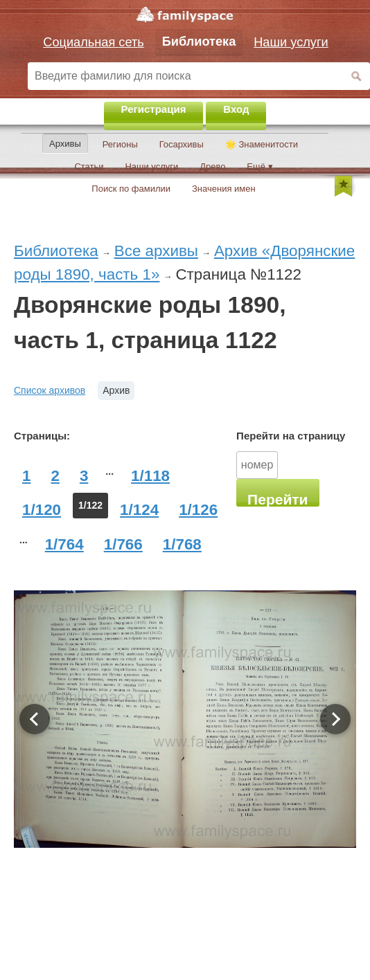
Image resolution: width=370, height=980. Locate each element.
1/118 (150, 476)
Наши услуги (151, 166)
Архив (116, 390)
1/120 (42, 510)
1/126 (198, 510)
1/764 (64, 544)
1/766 (123, 544)
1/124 (139, 510)
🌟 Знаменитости (262, 144)
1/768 (182, 544)
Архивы (65, 144)
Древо (212, 166)
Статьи (89, 166)
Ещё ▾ (259, 166)
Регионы (120, 144)
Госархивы (182, 144)
